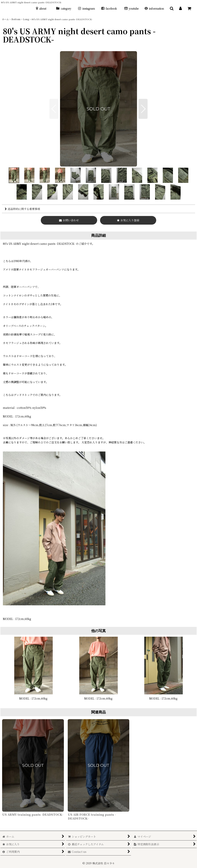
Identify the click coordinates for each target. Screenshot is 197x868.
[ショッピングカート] (189, 8)
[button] (172, 8)
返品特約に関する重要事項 (22, 209)
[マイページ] (180, 8)
